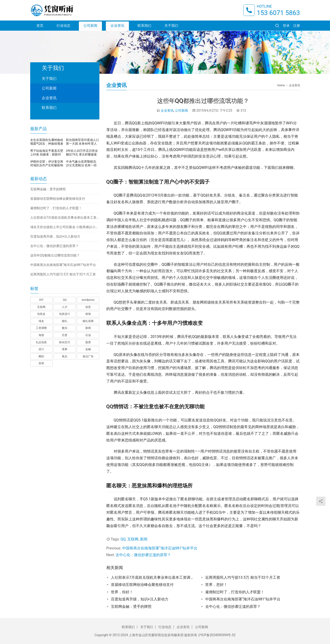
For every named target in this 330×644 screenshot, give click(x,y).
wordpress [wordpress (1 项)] (88, 300)
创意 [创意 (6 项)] (88, 307)
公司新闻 (90, 26)
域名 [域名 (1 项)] (41, 321)
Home (281, 85)
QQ (123, 539)
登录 (286, 26)
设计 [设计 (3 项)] (41, 349)
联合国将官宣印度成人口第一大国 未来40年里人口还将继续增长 (82, 142)
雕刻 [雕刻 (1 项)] (41, 356)
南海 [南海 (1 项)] (88, 314)
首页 (40, 26)
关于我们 (171, 26)
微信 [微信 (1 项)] (65, 328)
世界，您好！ (216, 585)
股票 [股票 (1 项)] (88, 342)
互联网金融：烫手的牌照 (131, 607)
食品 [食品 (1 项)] (65, 356)
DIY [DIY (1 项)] (41, 300)
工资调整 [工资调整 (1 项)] (41, 328)
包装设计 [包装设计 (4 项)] (65, 314)
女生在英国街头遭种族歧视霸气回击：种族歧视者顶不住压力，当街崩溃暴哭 (47, 142)
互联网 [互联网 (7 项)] (41, 307)
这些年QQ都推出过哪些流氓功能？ (55, 255)
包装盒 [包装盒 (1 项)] (41, 314)
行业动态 (63, 26)
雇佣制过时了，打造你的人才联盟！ (235, 592)
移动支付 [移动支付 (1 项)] (65, 342)
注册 (297, 26)
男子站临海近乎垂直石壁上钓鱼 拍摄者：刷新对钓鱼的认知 (47, 153)
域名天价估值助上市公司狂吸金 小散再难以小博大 (65, 227)
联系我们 (144, 26)
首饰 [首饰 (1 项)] (41, 363)
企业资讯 (117, 26)
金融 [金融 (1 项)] (88, 349)
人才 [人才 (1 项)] (65, 307)
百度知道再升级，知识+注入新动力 (140, 599)
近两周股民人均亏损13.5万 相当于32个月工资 (243, 577)
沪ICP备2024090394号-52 (217, 635)
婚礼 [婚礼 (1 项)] (65, 321)
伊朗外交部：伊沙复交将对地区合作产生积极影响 (47, 163)
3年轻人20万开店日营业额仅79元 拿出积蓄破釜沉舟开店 (82, 153)
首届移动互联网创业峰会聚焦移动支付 (142, 585)
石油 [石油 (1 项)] (88, 335)
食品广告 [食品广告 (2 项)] (88, 356)
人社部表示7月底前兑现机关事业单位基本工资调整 (152, 577)
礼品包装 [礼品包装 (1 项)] (41, 342)
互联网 (133, 539)
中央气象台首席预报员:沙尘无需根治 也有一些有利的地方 (81, 164)
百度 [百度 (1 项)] (65, 335)
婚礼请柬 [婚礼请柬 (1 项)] (88, 321)
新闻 (144, 539)
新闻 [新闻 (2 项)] (88, 328)
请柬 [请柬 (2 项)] (65, 349)
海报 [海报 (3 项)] (41, 335)
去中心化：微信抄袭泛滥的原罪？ (143, 555)
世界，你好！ (122, 592)
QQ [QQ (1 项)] (65, 300)
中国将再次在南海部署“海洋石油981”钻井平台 (160, 548)
